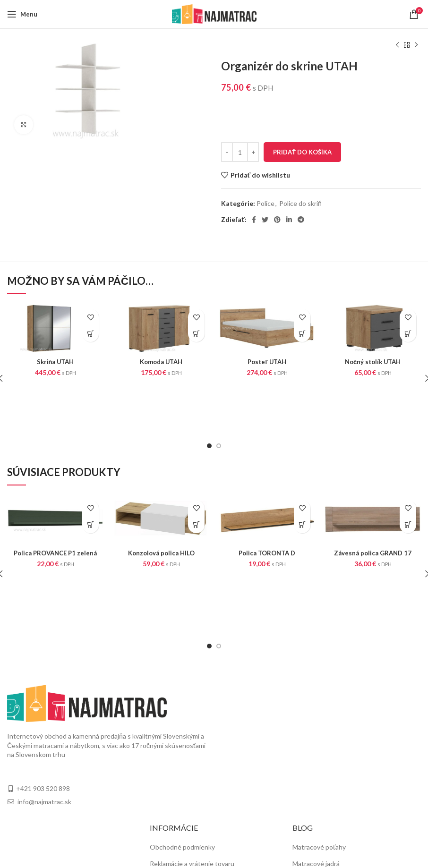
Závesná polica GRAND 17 (373, 504)
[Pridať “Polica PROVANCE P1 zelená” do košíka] (90, 477)
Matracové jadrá (316, 767)
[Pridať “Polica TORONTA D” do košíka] (302, 477)
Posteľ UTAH (267, 362)
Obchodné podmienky (182, 751)
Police (265, 203)
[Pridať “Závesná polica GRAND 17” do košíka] (408, 477)
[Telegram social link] (301, 220)
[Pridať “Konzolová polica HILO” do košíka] (196, 477)
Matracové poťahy (319, 751)
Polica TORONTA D (267, 504)
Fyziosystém (311, 799)
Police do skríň (300, 203)
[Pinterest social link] (277, 220)
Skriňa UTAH (55, 362)
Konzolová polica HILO (161, 504)
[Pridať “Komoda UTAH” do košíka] (196, 334)
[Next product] (416, 45)
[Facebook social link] (254, 220)
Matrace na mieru (318, 783)
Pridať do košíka (302, 152)
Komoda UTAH (161, 362)
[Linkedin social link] (289, 220)
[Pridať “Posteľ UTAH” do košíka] (302, 334)
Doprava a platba (174, 783)
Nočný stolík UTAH (373, 362)
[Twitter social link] (265, 220)
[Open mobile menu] (22, 14)
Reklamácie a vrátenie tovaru (192, 767)
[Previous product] (397, 45)
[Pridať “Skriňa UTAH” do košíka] (90, 334)
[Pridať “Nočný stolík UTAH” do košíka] (408, 334)
